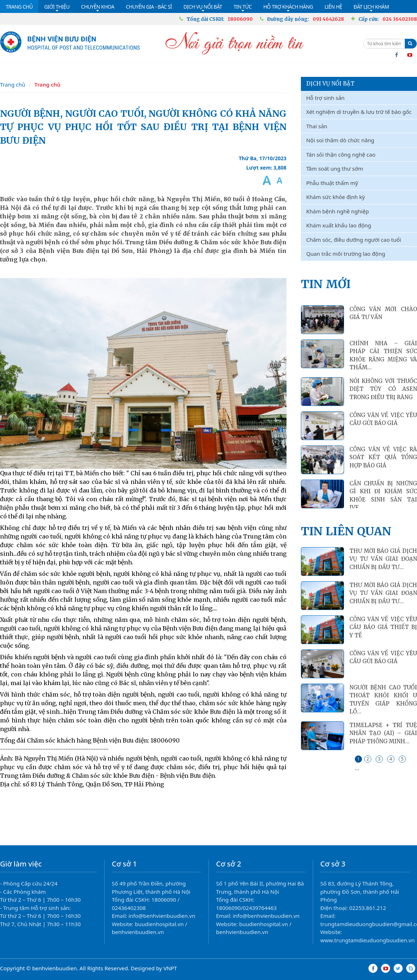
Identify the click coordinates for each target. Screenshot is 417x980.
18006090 (240, 19)
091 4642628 (328, 19)
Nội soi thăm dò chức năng (340, 140)
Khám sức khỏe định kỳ (336, 197)
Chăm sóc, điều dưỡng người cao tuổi (354, 240)
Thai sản (317, 126)
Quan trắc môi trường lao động (346, 254)
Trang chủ (13, 84)
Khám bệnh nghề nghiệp (338, 211)
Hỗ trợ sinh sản (326, 98)
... (357, 768)
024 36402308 (400, 19)
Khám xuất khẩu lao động (339, 225)
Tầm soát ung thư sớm (335, 168)
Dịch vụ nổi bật (330, 84)
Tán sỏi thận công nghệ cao (341, 154)
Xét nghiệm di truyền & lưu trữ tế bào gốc (359, 112)
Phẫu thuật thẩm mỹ (332, 183)
